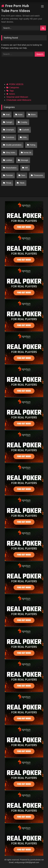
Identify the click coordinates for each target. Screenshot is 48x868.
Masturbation (11, 168)
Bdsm (33, 114)
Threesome (38, 175)
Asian (20, 114)
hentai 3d (27, 152)
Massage (24, 160)
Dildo (25, 137)
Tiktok (22, 183)
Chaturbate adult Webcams (19, 100)
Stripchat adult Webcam (17, 97)
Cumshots (10, 137)
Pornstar (9, 175)
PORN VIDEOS (16, 84)
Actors (12, 94)
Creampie (10, 130)
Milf (26, 168)
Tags (12, 91)
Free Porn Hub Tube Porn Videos (16, 8)
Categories (14, 88)
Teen (23, 175)
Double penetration (14, 145)
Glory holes (11, 152)
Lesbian (9, 160)
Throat (9, 183)
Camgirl (9, 122)
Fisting (33, 145)
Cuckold (25, 130)
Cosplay (24, 122)
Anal (8, 114)
